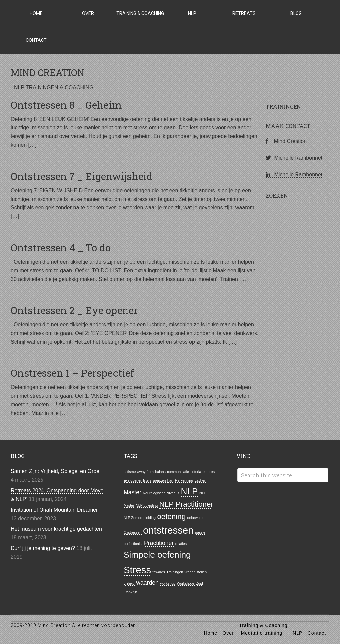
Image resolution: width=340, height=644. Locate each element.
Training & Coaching (263, 625)
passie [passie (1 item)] (200, 532)
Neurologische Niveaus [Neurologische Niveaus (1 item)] (161, 493)
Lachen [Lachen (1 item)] (200, 480)
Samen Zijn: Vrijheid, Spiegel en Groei (56, 471)
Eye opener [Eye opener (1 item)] (133, 480)
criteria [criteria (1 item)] (196, 472)
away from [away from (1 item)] (146, 472)
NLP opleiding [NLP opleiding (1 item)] (147, 505)
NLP (297, 633)
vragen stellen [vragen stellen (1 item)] (196, 572)
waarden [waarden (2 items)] (147, 583)
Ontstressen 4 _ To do (61, 247)
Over (228, 633)
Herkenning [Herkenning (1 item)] (184, 480)
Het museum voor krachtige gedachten (56, 529)
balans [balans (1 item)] (160, 472)
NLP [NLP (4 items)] (189, 491)
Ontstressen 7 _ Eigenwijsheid (82, 176)
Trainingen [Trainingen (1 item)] (175, 572)
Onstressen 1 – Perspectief (72, 373)
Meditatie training (262, 633)
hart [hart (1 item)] (170, 480)
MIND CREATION (47, 73)
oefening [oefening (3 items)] (171, 516)
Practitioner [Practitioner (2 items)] (159, 543)
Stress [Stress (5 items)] (137, 570)
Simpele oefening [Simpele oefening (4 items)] (157, 555)
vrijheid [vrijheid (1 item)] (129, 583)
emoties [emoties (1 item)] (209, 472)
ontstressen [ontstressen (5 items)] (168, 530)
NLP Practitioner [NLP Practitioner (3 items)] (186, 504)
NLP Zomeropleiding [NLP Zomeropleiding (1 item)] (140, 518)
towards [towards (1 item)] (159, 572)
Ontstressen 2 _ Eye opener (74, 310)
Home (211, 633)
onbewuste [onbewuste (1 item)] (196, 518)
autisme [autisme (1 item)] (130, 472)
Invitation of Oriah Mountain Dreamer (54, 510)
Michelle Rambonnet (294, 158)
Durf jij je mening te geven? (43, 548)
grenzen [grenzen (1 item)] (160, 480)
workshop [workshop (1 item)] (168, 583)
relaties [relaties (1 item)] (181, 544)
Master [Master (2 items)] (132, 492)
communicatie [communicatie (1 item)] (178, 472)
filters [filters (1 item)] (147, 480)
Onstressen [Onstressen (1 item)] (133, 532)
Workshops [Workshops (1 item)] (185, 583)
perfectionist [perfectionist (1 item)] (133, 544)
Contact (317, 633)
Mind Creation (286, 141)
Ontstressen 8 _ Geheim (66, 105)
